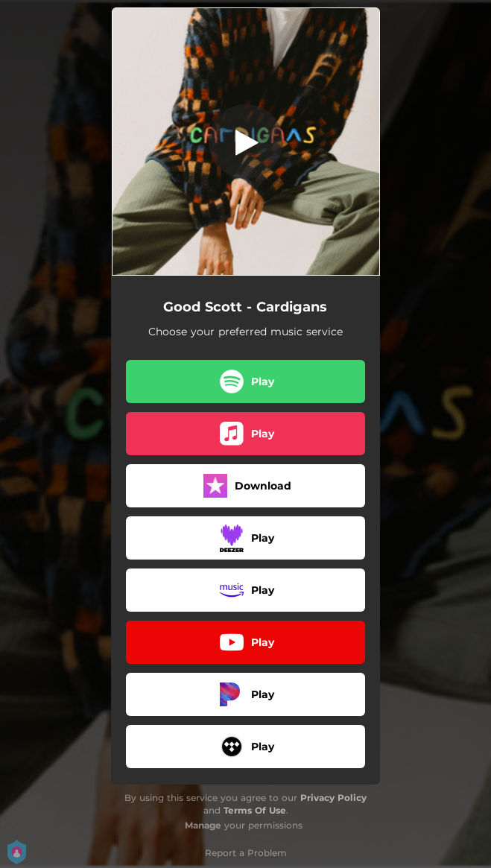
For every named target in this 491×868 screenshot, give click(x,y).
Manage (203, 825)
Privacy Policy (333, 798)
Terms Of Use (255, 810)
